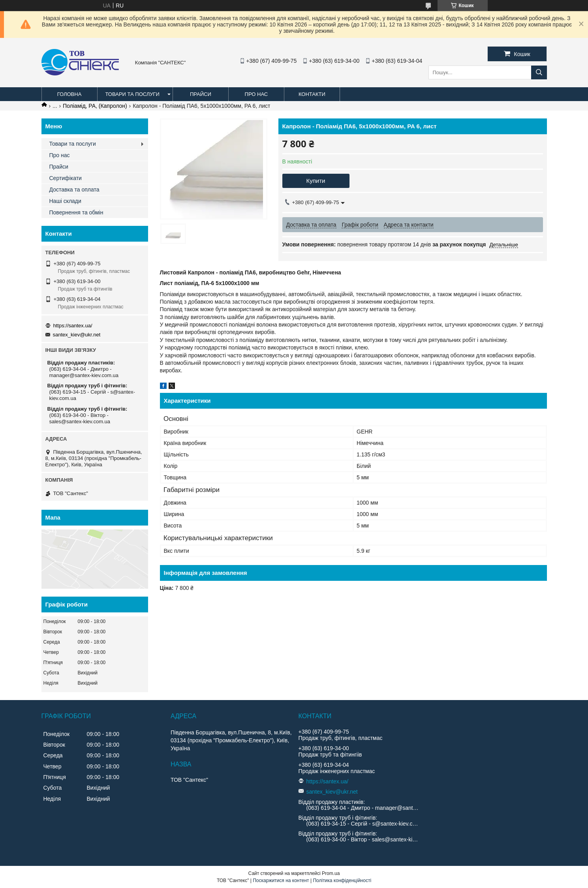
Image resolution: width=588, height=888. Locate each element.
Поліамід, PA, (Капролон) (95, 106)
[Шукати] (539, 72)
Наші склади (65, 201)
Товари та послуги (132, 94)
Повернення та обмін (76, 212)
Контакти (312, 94)
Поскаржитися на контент (281, 880)
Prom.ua (331, 873)
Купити (316, 181)
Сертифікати (66, 178)
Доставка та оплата (74, 190)
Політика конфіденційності (342, 880)
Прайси (201, 94)
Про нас (256, 94)
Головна (70, 94)
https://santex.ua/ (73, 326)
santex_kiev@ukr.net (77, 335)
